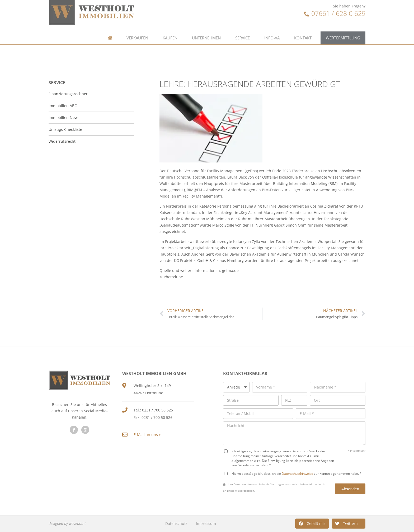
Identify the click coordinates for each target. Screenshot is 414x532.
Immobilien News (64, 118)
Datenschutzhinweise (297, 473)
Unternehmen (206, 26)
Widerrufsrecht (62, 141)
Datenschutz (176, 523)
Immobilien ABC (63, 106)
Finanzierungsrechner (68, 94)
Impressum (206, 523)
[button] (312, 524)
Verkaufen (137, 26)
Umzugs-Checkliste (65, 129)
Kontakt (303, 26)
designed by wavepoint (67, 523)
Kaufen (170, 26)
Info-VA (272, 26)
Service (243, 26)
